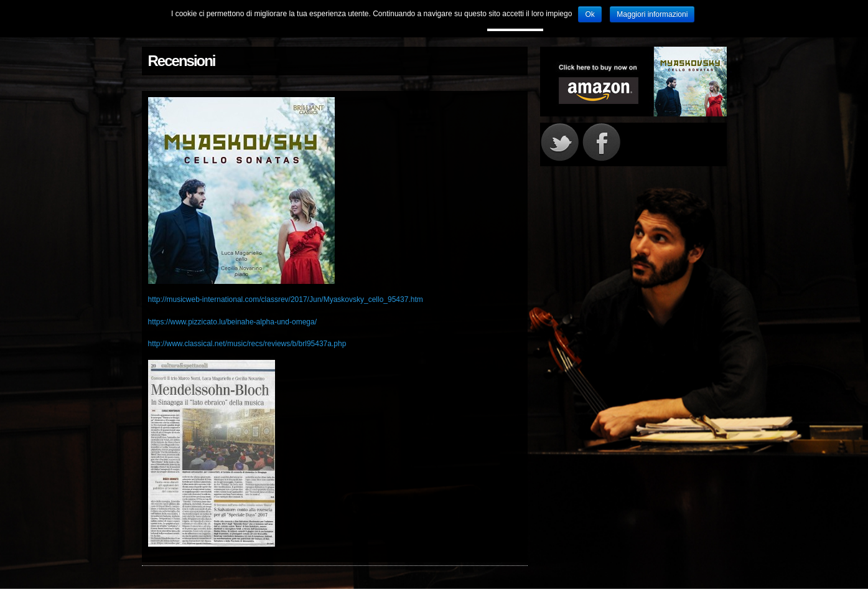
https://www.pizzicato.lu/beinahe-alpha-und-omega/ (233, 322)
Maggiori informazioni (652, 14)
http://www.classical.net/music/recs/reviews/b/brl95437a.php (247, 344)
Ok (590, 14)
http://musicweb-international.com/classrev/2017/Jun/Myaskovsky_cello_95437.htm (286, 299)
